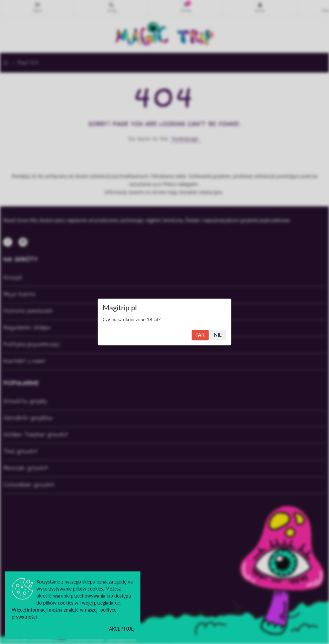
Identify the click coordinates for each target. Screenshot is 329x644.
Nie (218, 335)
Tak (200, 335)
